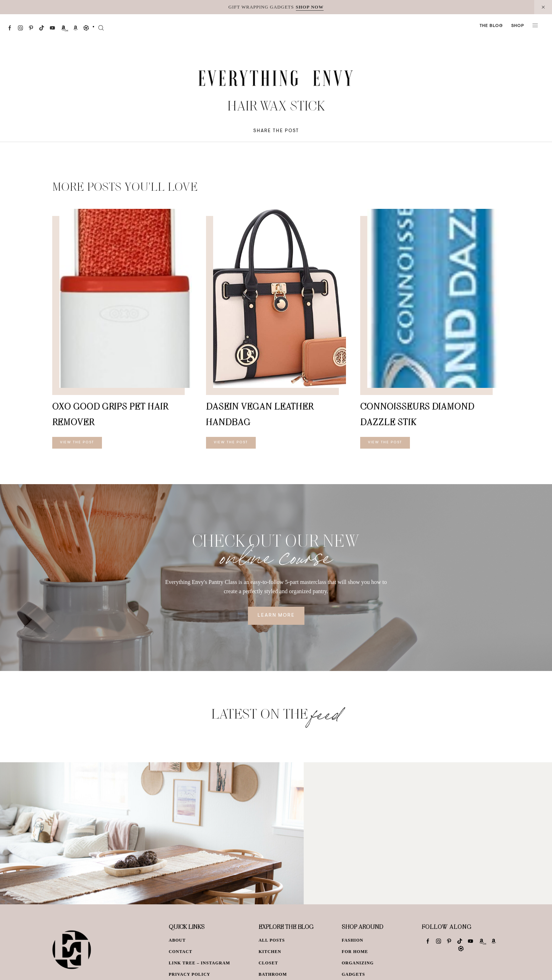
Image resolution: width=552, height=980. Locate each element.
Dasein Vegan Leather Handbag (260, 414)
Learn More (276, 616)
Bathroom (273, 974)
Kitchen (270, 952)
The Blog (491, 26)
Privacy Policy (190, 974)
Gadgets (353, 974)
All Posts (272, 940)
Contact (180, 952)
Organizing (358, 963)
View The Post (77, 443)
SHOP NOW (310, 7)
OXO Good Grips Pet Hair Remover (110, 414)
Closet (268, 963)
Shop (518, 26)
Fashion (353, 940)
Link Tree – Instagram (199, 963)
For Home (355, 952)
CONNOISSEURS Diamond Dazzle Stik (417, 414)
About (177, 940)
